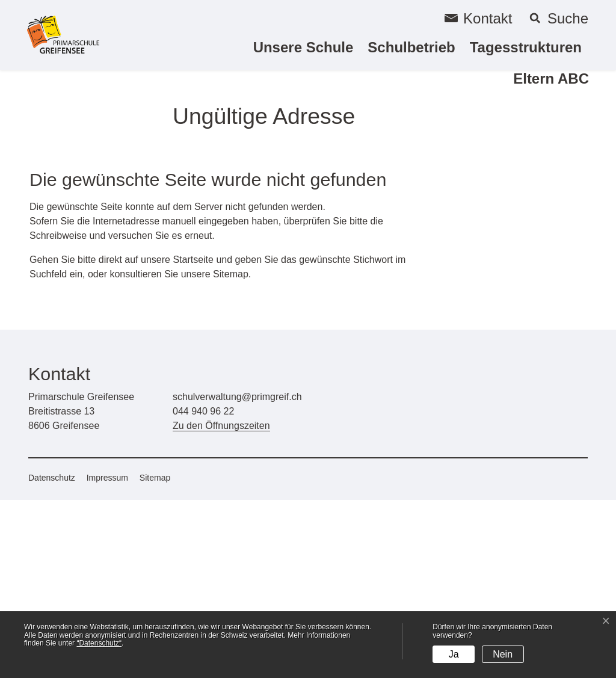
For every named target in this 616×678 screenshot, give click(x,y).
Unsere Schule (303, 47)
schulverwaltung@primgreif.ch (237, 575)
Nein (503, 654)
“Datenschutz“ (99, 643)
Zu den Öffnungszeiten (221, 604)
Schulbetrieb (411, 47)
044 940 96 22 (203, 589)
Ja (454, 654)
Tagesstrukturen (526, 47)
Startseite (193, 438)
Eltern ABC (551, 79)
